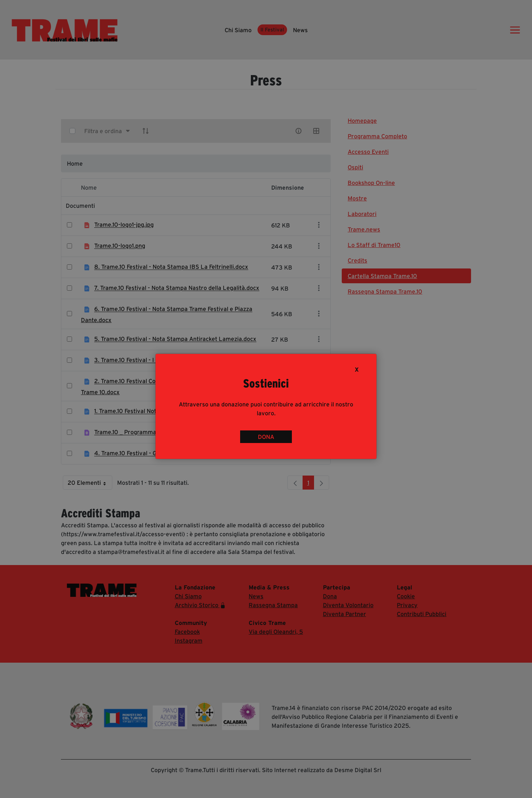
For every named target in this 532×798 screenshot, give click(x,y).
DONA (266, 437)
